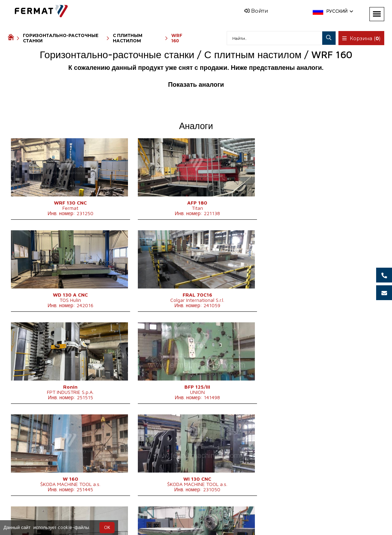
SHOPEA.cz (61, 518)
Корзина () (362, 38)
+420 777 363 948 (179, 518)
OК (107, 527)
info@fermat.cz (231, 518)
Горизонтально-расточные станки (61, 38)
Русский (339, 11)
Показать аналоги (196, 84)
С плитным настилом (128, 38)
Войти (256, 11)
